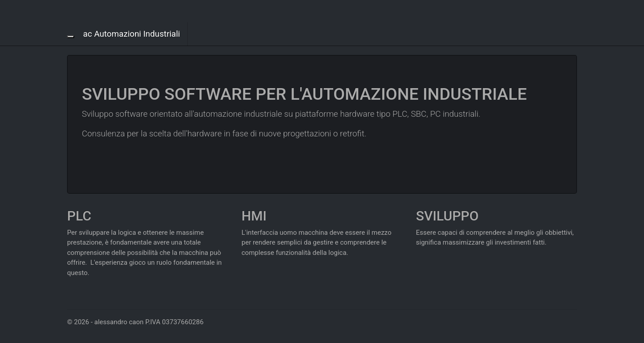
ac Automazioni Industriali (132, 34)
